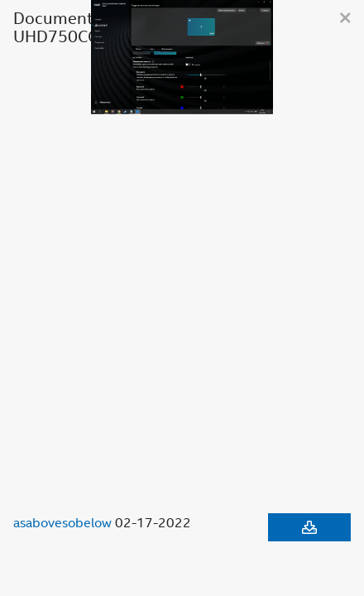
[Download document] (309, 527)
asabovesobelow (62, 522)
